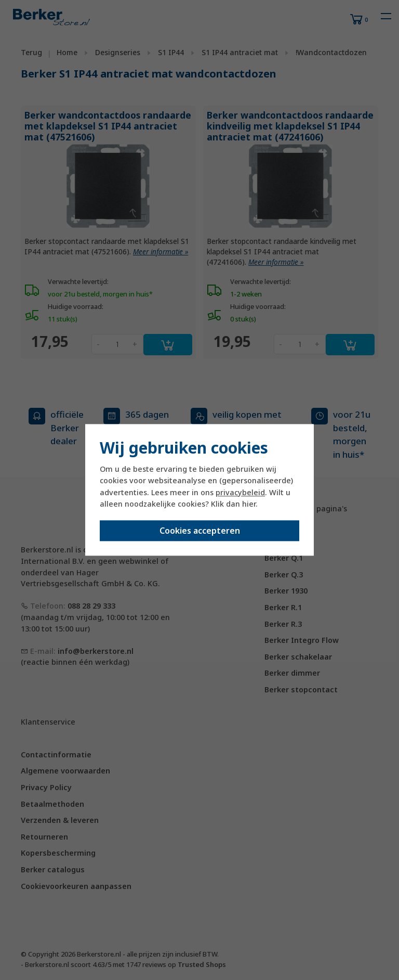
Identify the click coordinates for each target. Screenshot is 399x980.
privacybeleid (240, 492)
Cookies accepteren (200, 531)
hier (249, 504)
